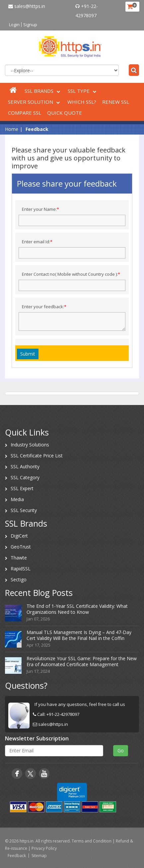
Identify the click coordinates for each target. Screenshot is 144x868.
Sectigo (19, 579)
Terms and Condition (92, 841)
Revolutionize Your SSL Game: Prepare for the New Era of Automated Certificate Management (82, 661)
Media (17, 499)
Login (14, 25)
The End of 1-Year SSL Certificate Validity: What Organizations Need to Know (77, 609)
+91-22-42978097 (63, 714)
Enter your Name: (40, 209)
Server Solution (35, 102)
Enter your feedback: (44, 307)
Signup (30, 25)
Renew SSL (116, 102)
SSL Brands (43, 91)
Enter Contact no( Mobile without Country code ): (71, 274)
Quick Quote (65, 113)
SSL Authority (25, 466)
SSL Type (83, 91)
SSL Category (25, 477)
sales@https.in (27, 6)
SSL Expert (22, 488)
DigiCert (19, 536)
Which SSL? (82, 102)
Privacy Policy (44, 848)
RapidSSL (21, 569)
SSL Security (24, 510)
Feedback (17, 856)
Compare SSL (25, 113)
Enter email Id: (37, 242)
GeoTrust (21, 547)
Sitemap (39, 856)
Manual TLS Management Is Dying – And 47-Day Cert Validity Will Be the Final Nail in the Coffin (79, 635)
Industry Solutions (30, 445)
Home (12, 129)
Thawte (19, 558)
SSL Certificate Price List (37, 456)
